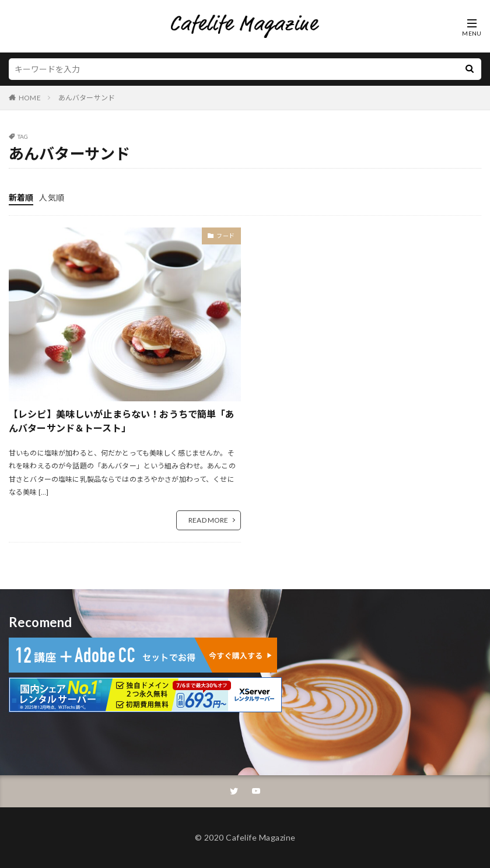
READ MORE (208, 520)
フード (226, 236)
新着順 (21, 197)
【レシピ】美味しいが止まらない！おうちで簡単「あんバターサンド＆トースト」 (122, 421)
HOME (30, 98)
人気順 (51, 197)
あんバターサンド (87, 98)
